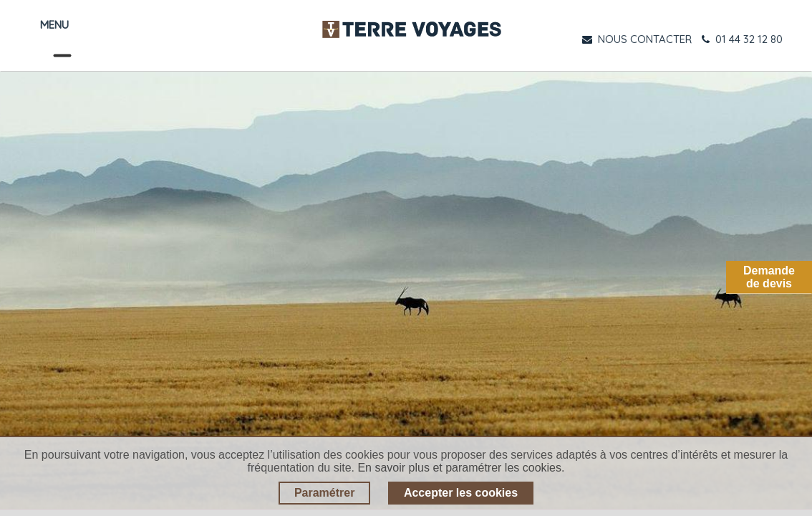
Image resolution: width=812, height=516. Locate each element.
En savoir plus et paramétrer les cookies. (461, 468)
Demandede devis (769, 277)
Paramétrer (325, 493)
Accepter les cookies (461, 493)
